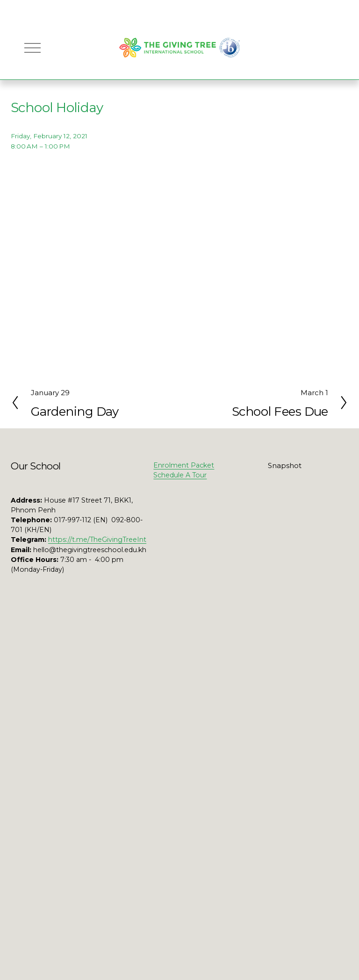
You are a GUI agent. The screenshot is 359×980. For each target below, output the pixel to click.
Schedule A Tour (180, 475)
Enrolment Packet (184, 465)
